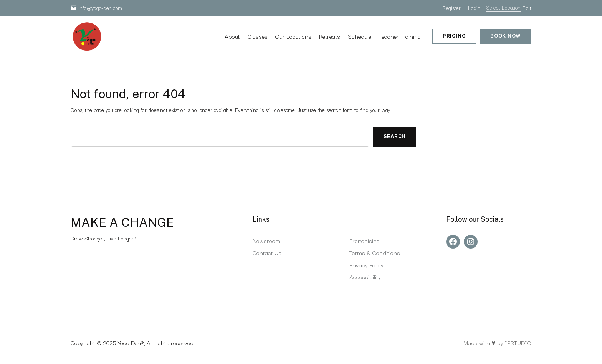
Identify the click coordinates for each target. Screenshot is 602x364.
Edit (527, 8)
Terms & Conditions (375, 252)
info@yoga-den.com (100, 8)
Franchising (365, 240)
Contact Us (267, 252)
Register (451, 8)
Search (395, 136)
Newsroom (266, 240)
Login (474, 8)
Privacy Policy (366, 265)
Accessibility (365, 277)
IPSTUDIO (518, 343)
